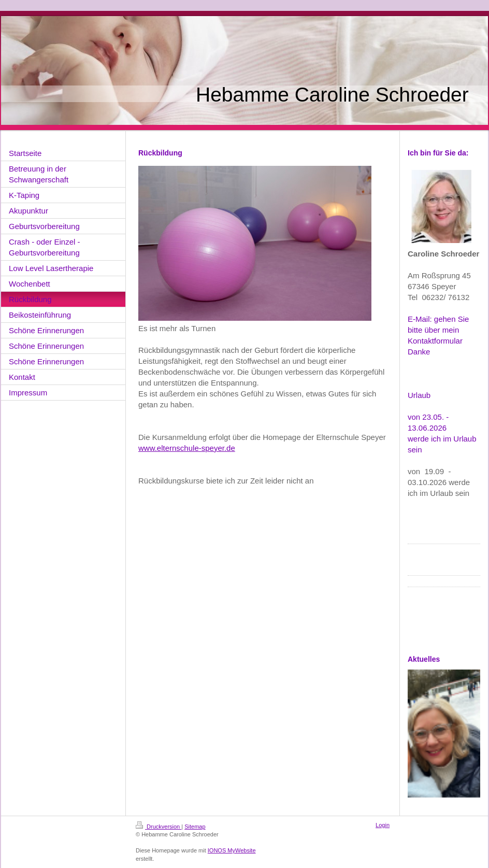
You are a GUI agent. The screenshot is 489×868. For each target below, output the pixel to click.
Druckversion (159, 827)
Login (383, 825)
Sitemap (195, 827)
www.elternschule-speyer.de (187, 448)
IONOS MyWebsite (232, 850)
